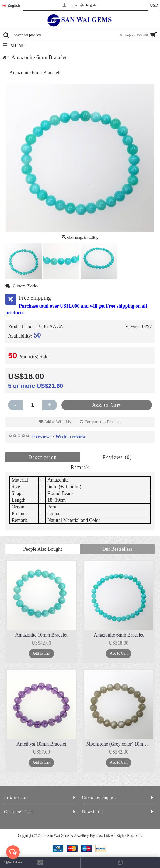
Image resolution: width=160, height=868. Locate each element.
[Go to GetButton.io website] (13, 862)
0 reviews (42, 437)
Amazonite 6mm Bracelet (119, 635)
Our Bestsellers (117, 549)
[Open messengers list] (13, 852)
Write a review (70, 437)
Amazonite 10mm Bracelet (41, 635)
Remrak (80, 467)
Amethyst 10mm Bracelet (41, 744)
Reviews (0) (117, 457)
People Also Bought (43, 549)
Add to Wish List (58, 422)
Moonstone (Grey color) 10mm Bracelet (120, 744)
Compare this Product (102, 422)
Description (43, 457)
